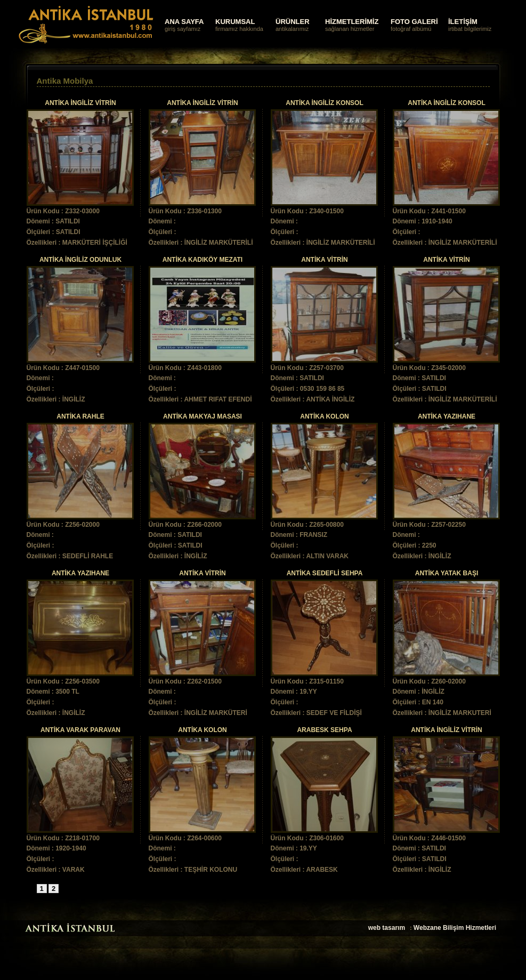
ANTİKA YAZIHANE (447, 416)
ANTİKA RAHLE (80, 416)
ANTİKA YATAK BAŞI (447, 573)
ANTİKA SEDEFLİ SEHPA (325, 573)
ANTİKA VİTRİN (325, 260)
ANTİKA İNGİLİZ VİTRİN (80, 103)
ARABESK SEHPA (324, 730)
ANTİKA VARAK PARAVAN (80, 730)
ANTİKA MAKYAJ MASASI (203, 416)
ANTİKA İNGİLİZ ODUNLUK (80, 260)
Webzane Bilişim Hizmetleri (455, 928)
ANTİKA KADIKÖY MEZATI (203, 260)
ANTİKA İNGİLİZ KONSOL (325, 103)
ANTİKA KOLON (325, 416)
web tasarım (387, 928)
